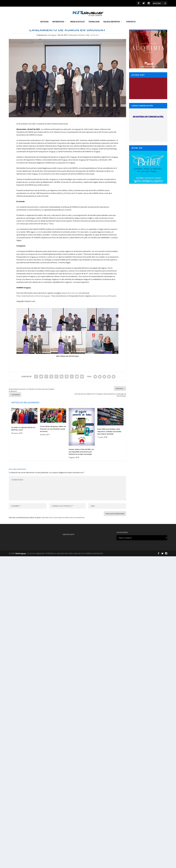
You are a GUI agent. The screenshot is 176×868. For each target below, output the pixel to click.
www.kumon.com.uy (69, 301)
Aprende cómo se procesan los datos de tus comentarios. (63, 525)
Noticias (44, 24)
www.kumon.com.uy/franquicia (104, 303)
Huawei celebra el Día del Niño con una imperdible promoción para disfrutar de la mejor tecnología (81, 459)
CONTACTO (131, 24)
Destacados (73, 43)
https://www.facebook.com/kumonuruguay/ (34, 303)
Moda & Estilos (77, 24)
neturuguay (52, 43)
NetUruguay (21, 561)
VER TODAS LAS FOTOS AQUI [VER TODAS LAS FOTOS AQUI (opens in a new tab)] (67, 364)
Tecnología (94, 24)
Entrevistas (58, 24)
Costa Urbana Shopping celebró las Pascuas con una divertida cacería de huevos (53, 437)
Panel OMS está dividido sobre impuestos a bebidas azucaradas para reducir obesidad (109, 439)
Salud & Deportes (112, 24)
